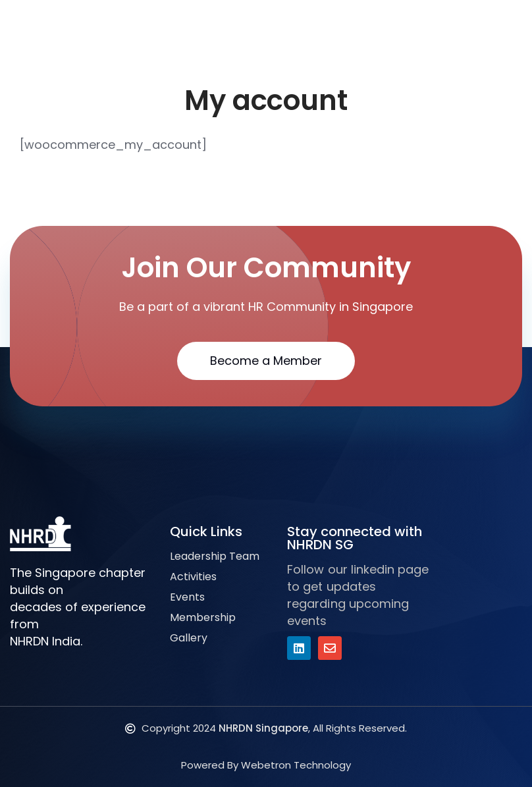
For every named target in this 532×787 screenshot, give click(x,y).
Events (187, 597)
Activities (193, 577)
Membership (203, 617)
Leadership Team (215, 556)
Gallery (189, 638)
